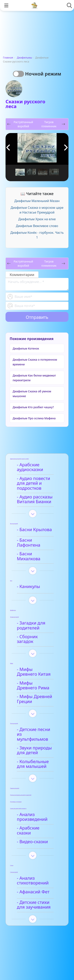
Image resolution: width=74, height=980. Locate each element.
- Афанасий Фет (34, 875)
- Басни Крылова (35, 530)
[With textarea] (37, 284)
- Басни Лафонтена (37, 540)
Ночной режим (43, 74)
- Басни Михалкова (37, 551)
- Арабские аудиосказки (31, 467)
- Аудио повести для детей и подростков (34, 483)
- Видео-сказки (33, 824)
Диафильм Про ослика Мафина (34, 418)
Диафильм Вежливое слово (37, 226)
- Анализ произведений (33, 803)
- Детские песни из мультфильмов (37, 723)
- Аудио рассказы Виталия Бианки (35, 499)
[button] (66, 148)
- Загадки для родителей (32, 619)
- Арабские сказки (36, 814)
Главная (8, 57)
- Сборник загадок (37, 630)
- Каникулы (29, 580)
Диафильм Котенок (26, 348)
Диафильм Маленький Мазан (37, 201)
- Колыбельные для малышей (38, 750)
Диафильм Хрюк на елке (37, 219)
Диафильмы (25, 57)
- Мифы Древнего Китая (36, 663)
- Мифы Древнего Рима (36, 676)
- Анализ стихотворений (33, 863)
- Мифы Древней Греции (35, 690)
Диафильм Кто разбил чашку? (33, 407)
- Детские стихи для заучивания (38, 888)
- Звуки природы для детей (35, 736)
